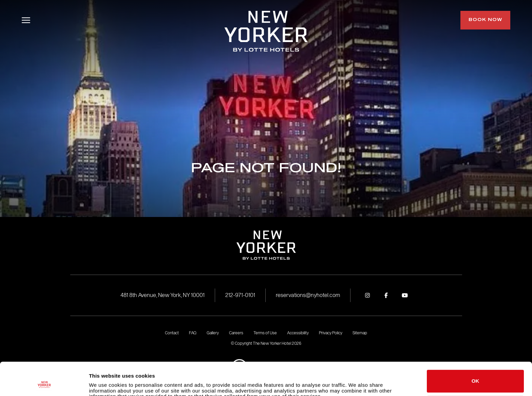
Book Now (485, 20)
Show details (105, 383)
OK (476, 350)
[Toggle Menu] (26, 20)
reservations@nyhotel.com (308, 295)
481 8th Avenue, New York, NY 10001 (163, 295)
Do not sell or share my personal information (476, 375)
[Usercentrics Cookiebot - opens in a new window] (44, 383)
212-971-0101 (240, 295)
